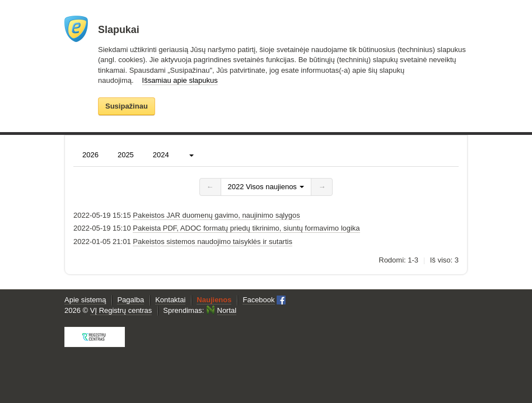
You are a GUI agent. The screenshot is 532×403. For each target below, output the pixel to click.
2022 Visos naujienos (266, 187)
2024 (161, 155)
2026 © (108, 311)
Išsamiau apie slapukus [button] (180, 80)
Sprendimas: (200, 310)
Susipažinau (127, 106)
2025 (126, 155)
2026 (90, 155)
